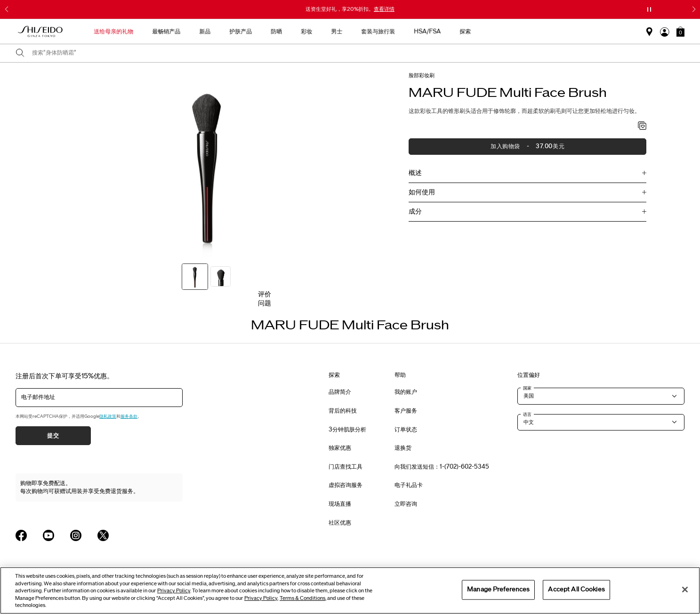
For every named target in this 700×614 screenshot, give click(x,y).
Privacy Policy (174, 591)
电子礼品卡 (409, 485)
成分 (415, 211)
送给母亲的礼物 (187, 32)
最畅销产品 (240, 32)
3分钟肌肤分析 (347, 430)
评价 (265, 294)
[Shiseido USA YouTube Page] (48, 535)
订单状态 (406, 430)
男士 (410, 32)
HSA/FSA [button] (501, 32)
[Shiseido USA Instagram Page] (76, 535)
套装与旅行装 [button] (451, 32)
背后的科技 (343, 411)
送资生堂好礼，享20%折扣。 (350, 9)
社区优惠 (340, 523)
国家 (527, 388)
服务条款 (129, 416)
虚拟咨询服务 (346, 485)
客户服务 (406, 411)
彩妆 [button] (380, 32)
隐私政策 (108, 416)
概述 (415, 173)
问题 (265, 303)
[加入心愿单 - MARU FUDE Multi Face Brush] (642, 127)
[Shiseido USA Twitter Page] (103, 535)
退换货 (403, 448)
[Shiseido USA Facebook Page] (21, 535)
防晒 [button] (350, 32)
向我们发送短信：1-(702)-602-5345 (442, 467)
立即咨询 (406, 504)
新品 (278, 32)
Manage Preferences (498, 590)
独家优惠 (340, 448)
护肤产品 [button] (314, 32)
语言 (527, 415)
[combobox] (358, 53)
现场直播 (340, 504)
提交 (53, 436)
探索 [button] (539, 32)
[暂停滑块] (649, 9)
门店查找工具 (346, 467)
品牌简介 (340, 392)
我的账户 (406, 392)
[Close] (685, 590)
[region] (350, 590)
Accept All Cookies (576, 590)
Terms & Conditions (302, 598)
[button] (680, 32)
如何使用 (422, 192)
